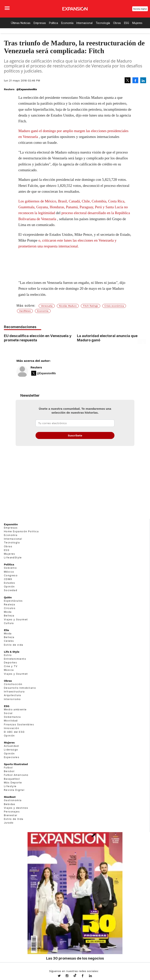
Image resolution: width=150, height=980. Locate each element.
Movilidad (11, 721)
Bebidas (10, 804)
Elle (6, 630)
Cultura (9, 623)
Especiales (12, 757)
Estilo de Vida (14, 819)
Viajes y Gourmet (16, 619)
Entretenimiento (15, 659)
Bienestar (11, 815)
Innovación (12, 728)
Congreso (11, 575)
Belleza (9, 616)
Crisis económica (114, 306)
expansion (93, 976)
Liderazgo (11, 750)
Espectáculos (13, 601)
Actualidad (11, 746)
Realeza (10, 604)
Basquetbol (12, 779)
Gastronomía (13, 800)
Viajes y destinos (16, 808)
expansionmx (62, 976)
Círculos (10, 608)
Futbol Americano (16, 775)
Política (54, 23)
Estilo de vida (14, 645)
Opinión (9, 587)
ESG (127, 23)
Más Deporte (13, 783)
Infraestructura (14, 692)
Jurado (9, 823)
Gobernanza (12, 717)
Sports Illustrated (16, 764)
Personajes (12, 812)
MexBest (10, 797)
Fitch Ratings (91, 306)
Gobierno (10, 568)
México (9, 572)
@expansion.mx (75, 976)
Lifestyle (10, 786)
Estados (10, 583)
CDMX (8, 579)
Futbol (8, 768)
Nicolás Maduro (68, 306)
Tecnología (103, 23)
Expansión (11, 524)
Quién (8, 597)
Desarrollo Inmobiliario (20, 688)
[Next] (142, 343)
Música (9, 670)
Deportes (10, 663)
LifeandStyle (13, 558)
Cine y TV (11, 666)
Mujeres (137, 23)
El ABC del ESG (14, 732)
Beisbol (9, 771)
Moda (8, 612)
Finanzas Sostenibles (19, 724)
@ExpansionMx (27, 89)
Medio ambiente (15, 709)
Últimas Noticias (21, 23)
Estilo (8, 655)
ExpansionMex (86, 976)
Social (8, 713)
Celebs (9, 641)
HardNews (25, 311)
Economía (67, 23)
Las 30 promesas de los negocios (75, 958)
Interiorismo (12, 699)
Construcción (13, 684)
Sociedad (11, 590)
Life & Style (12, 652)
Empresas (40, 23)
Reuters (36, 367)
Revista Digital (140, 9)
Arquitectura (12, 695)
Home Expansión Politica (21, 531)
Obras (117, 23)
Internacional (84, 23)
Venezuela (47, 306)
